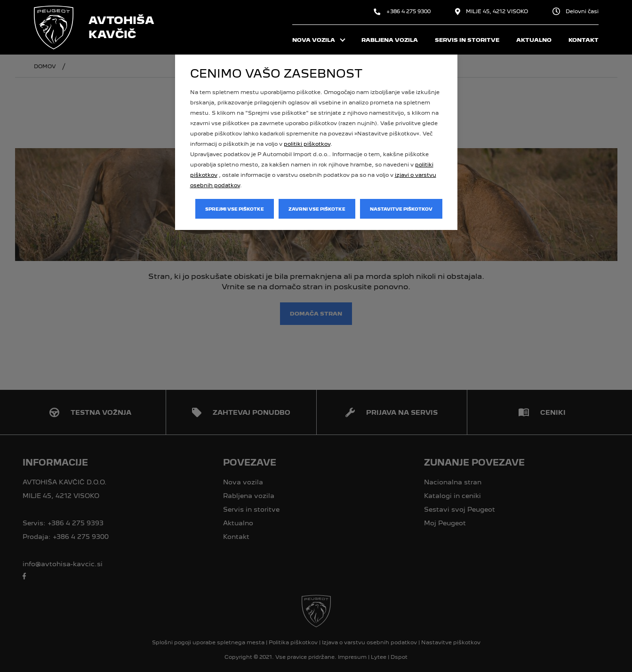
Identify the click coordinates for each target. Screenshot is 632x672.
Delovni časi (576, 11)
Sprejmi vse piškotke (235, 209)
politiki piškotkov (307, 144)
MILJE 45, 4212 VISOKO (492, 11)
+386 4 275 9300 (402, 12)
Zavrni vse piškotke (317, 209)
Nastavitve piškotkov (401, 209)
